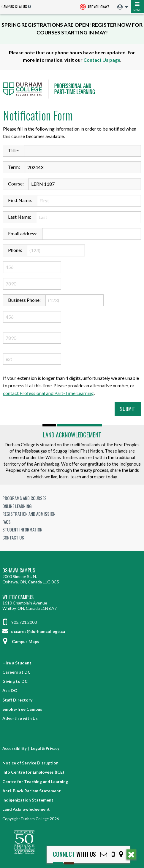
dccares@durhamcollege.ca (34, 631)
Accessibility (15, 748)
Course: (16, 184)
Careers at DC (16, 672)
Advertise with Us (20, 718)
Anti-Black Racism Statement (32, 791)
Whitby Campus (18, 597)
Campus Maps (21, 641)
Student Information (22, 529)
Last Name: (20, 217)
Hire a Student (17, 663)
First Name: (20, 200)
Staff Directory (17, 700)
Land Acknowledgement (72, 435)
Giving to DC (15, 681)
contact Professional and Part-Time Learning (48, 393)
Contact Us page (102, 60)
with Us (74, 854)
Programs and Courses (24, 498)
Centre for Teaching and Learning (35, 781)
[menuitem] (121, 7)
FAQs (7, 522)
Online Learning (17, 506)
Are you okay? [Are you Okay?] (95, 7)
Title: (14, 150)
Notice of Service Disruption (30, 763)
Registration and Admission (29, 514)
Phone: (15, 250)
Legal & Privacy (45, 748)
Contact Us (13, 537)
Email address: (23, 233)
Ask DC (10, 690)
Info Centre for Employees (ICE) (33, 772)
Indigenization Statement (28, 800)
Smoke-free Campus (22, 709)
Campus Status (14, 6)
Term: (14, 167)
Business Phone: (24, 300)
